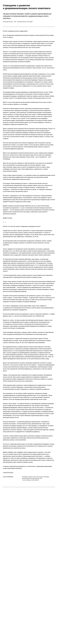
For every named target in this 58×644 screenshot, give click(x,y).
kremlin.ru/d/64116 (35, 480)
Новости (35, 477)
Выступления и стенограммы (43, 477)
